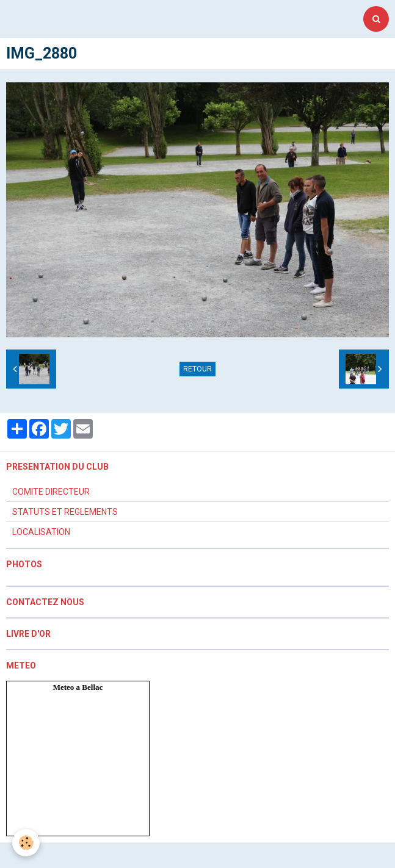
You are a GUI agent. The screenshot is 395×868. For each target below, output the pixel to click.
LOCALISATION (41, 532)
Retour (197, 369)
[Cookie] (26, 843)
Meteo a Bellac (78, 687)
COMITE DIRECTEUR (51, 492)
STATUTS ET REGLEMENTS (65, 512)
